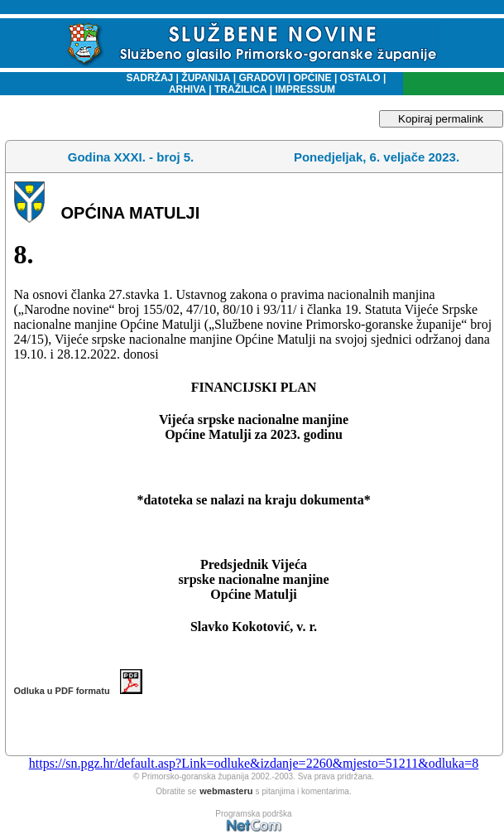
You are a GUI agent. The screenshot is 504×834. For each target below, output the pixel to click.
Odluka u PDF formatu (78, 691)
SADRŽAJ (146, 78)
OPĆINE (313, 78)
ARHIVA (187, 89)
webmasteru (226, 791)
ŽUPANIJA (206, 78)
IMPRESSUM (305, 89)
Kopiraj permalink (441, 119)
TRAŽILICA (240, 89)
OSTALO (360, 78)
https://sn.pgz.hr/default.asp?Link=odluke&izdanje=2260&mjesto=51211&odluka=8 (254, 763)
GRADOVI (262, 78)
